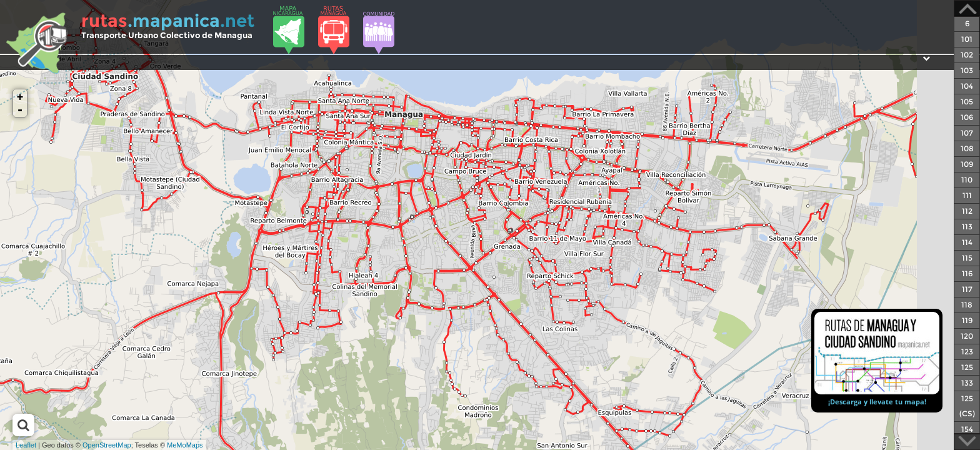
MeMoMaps (185, 445)
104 (967, 86)
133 (967, 383)
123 (967, 352)
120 (967, 336)
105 (967, 102)
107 (967, 133)
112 (967, 211)
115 (967, 258)
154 (967, 429)
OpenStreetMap (107, 445)
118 (967, 305)
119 (967, 320)
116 (967, 273)
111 (967, 195)
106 (967, 117)
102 (967, 55)
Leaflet (26, 445)
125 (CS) (967, 406)
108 (967, 148)
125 (967, 367)
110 (967, 180)
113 (967, 227)
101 (967, 39)
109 (967, 164)
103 (967, 70)
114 (967, 242)
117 (967, 289)
